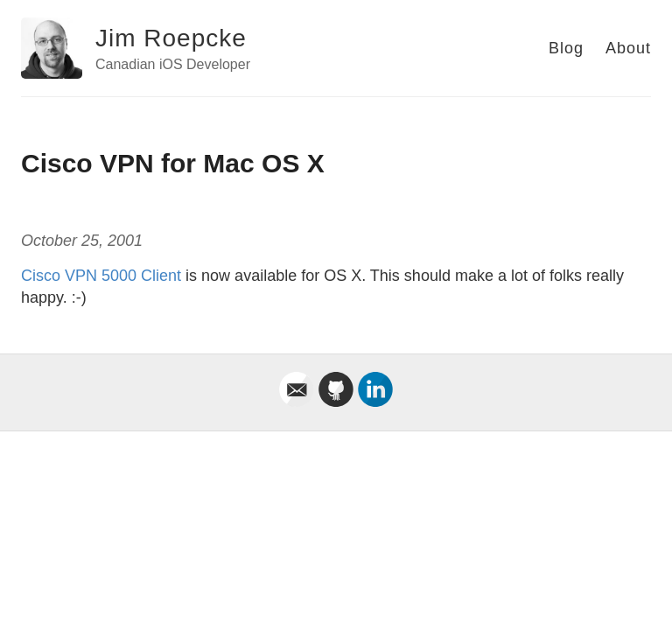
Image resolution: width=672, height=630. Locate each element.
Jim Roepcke (171, 38)
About (628, 48)
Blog (566, 48)
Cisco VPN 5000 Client (101, 276)
